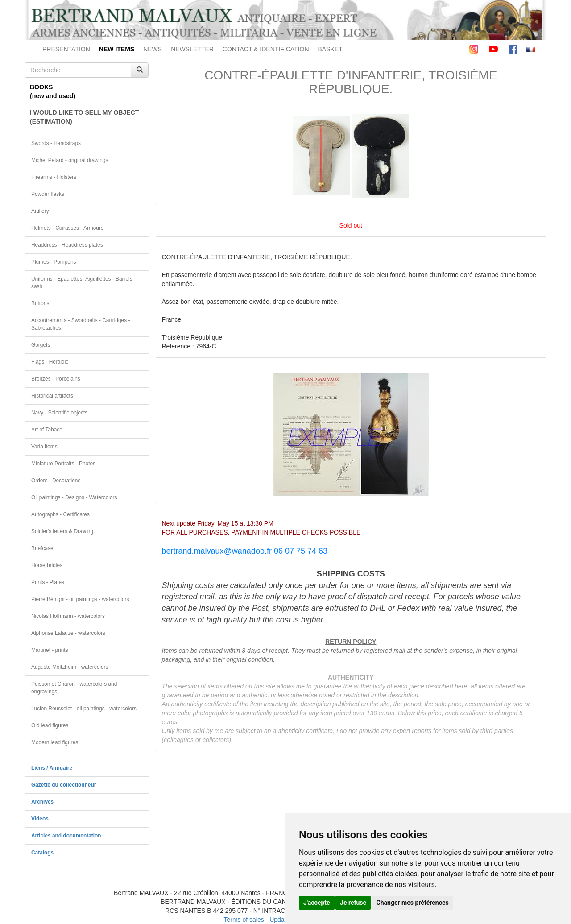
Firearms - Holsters (54, 177)
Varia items (44, 447)
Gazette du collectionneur (64, 785)
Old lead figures (50, 725)
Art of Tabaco (47, 430)
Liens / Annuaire (52, 768)
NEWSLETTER (192, 49)
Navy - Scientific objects (59, 413)
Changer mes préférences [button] (413, 903)
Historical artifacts (52, 396)
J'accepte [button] (317, 903)
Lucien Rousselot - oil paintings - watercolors (84, 709)
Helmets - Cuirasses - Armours (67, 228)
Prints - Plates (48, 582)
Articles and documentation (66, 836)
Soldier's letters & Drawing (62, 531)
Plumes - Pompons (54, 262)
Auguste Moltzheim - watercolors (70, 667)
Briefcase (42, 548)
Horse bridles (47, 565)
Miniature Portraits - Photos (63, 464)
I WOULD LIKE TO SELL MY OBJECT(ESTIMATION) (84, 117)
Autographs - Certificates (60, 514)
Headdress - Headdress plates (67, 245)
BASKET (330, 49)
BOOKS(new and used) (53, 91)
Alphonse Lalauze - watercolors (68, 633)
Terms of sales (244, 920)
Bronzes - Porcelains (56, 379)
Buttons (40, 303)
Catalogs (42, 853)
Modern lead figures (55, 742)
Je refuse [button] (353, 903)
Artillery (40, 211)
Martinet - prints (50, 650)
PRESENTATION (66, 49)
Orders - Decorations (56, 481)
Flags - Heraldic (50, 362)
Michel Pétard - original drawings (70, 160)
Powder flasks (48, 194)
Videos (40, 819)
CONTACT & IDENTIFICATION (266, 49)
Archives (42, 802)
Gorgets (41, 345)
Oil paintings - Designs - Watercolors (74, 497)
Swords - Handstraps (56, 143)
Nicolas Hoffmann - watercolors (68, 616)
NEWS (153, 49)
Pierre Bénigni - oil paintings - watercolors (80, 599)
